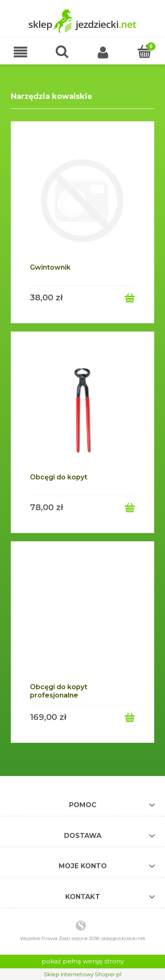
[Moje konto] (103, 53)
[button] (21, 53)
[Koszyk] (144, 53)
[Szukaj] (62, 53)
